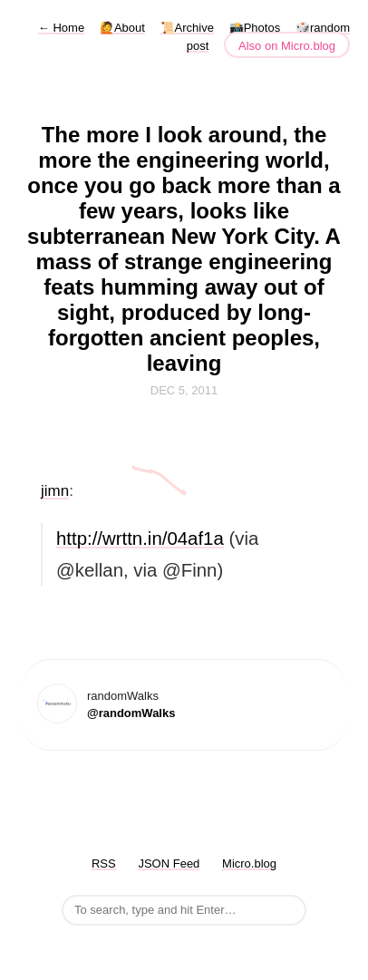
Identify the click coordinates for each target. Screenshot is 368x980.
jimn (55, 491)
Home (61, 28)
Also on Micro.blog (287, 46)
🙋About (122, 28)
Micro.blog (249, 864)
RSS (104, 864)
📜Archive (187, 28)
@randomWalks (131, 713)
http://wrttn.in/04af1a (140, 539)
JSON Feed (169, 864)
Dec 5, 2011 (184, 390)
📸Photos (255, 28)
